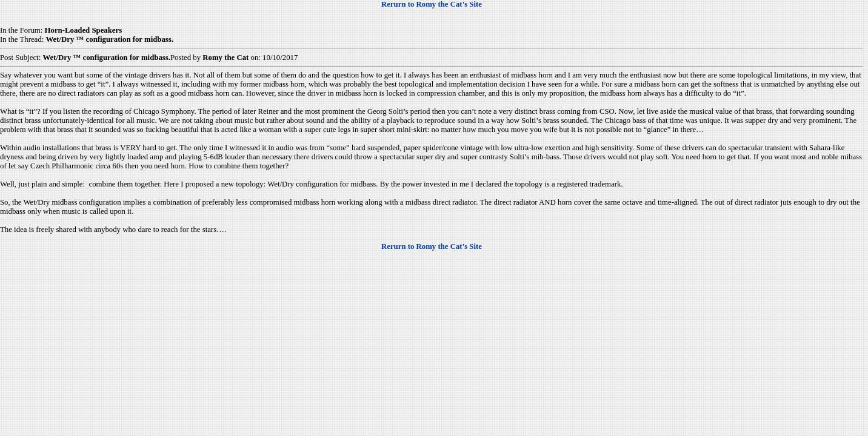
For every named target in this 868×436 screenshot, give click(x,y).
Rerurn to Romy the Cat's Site (432, 4)
